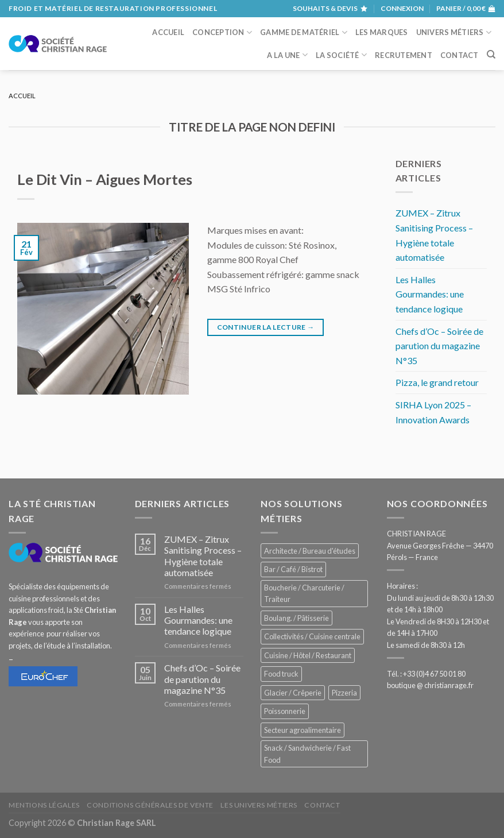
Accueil (168, 32)
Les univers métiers (259, 805)
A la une (287, 55)
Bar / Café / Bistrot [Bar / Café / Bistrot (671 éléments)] (293, 569)
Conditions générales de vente (150, 805)
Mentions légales (44, 805)
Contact (460, 55)
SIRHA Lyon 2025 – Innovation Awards (433, 412)
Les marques (382, 32)
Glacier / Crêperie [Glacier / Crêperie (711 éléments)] (293, 693)
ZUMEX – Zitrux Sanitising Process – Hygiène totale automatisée (434, 235)
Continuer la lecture (266, 327)
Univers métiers (454, 32)
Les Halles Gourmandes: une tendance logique (430, 294)
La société (341, 55)
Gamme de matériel (304, 32)
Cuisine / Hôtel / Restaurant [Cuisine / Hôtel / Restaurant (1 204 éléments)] (308, 655)
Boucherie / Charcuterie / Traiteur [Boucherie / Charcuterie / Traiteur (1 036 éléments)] (304, 593)
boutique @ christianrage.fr (430, 685)
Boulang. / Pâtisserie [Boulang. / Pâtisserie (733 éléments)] (296, 618)
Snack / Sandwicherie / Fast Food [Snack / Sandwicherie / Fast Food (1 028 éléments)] (307, 754)
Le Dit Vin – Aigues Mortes (105, 179)
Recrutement (404, 55)
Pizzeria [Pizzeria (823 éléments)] (344, 693)
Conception (222, 32)
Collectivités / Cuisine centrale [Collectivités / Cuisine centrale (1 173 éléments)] (312, 636)
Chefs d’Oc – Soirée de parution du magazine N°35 (439, 346)
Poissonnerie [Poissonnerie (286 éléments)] (285, 711)
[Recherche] (491, 55)
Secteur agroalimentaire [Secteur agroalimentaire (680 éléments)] (303, 730)
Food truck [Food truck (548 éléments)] (281, 674)
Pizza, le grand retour (437, 382)
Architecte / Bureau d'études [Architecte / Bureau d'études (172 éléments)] (310, 551)
